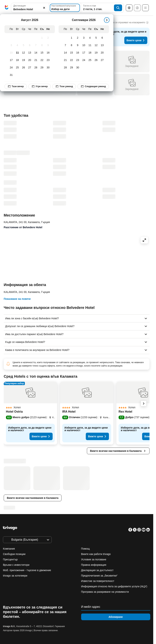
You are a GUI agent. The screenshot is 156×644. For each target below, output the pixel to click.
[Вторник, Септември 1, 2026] (71, 38)
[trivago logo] (7, 8)
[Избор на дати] (65, 8)
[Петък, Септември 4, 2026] (90, 38)
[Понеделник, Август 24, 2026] (11, 68)
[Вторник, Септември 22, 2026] (71, 60)
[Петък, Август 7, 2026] (36, 45)
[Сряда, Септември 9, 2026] (78, 45)
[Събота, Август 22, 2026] (42, 60)
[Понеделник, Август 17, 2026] (11, 60)
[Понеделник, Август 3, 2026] (11, 45)
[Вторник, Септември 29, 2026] (71, 68)
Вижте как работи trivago (96, 554)
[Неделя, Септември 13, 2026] (102, 45)
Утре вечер (40, 86)
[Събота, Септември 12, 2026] (96, 45)
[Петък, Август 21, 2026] (36, 60)
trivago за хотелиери (15, 576)
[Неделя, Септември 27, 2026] (102, 60)
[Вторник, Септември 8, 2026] (71, 45)
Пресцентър (10, 559)
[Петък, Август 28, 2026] (36, 68)
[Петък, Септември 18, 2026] (90, 53)
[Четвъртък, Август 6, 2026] (30, 45)
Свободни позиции (14, 554)
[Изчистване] (44, 8)
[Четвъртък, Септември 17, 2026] (84, 53)
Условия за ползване (94, 559)
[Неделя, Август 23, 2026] (48, 60)
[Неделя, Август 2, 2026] (48, 38)
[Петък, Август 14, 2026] (36, 53)
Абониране (116, 617)
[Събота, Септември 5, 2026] (96, 38)
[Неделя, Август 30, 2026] (48, 68)
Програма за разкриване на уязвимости (105, 592)
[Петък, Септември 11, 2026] (90, 45)
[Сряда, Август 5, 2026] (23, 45)
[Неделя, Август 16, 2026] (48, 53)
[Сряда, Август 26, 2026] (23, 68)
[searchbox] (30, 9)
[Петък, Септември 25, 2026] (90, 60)
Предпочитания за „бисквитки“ (100, 576)
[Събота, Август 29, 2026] (42, 68)
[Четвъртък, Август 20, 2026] (30, 60)
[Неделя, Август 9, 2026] (48, 45)
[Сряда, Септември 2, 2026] (78, 38)
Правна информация (94, 565)
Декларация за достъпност (97, 570)
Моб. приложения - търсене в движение (27, 570)
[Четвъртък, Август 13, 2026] (30, 53)
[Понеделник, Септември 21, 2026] (65, 60)
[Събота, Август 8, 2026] (42, 45)
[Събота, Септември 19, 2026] (96, 53)
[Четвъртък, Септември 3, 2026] (84, 38)
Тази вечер (16, 86)
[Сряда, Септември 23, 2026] (78, 60)
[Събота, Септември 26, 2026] (96, 60)
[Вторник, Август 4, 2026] (17, 45)
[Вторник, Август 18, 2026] (17, 60)
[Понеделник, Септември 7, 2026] (65, 45)
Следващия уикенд (93, 86)
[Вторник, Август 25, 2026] (17, 68)
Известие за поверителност (98, 581)
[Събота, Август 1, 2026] (42, 38)
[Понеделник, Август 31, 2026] (11, 75)
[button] (30, 8)
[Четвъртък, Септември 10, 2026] (84, 45)
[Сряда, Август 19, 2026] (23, 60)
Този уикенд (64, 86)
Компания (9, 549)
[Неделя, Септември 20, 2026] (102, 53)
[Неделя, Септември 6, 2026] (102, 38)
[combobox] (30, 8)
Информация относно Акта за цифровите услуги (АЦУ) (114, 586)
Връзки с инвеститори (16, 565)
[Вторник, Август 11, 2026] (17, 53)
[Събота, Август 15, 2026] (42, 53)
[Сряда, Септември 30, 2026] (78, 68)
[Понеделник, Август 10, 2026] (11, 53)
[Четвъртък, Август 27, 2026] (30, 68)
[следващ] (107, 20)
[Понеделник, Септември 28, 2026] (65, 68)
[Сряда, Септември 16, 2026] (78, 53)
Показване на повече (17, 299)
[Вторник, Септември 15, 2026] (71, 53)
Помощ (86, 549)
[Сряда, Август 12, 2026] (23, 53)
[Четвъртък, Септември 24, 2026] (84, 60)
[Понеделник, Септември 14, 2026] (65, 53)
